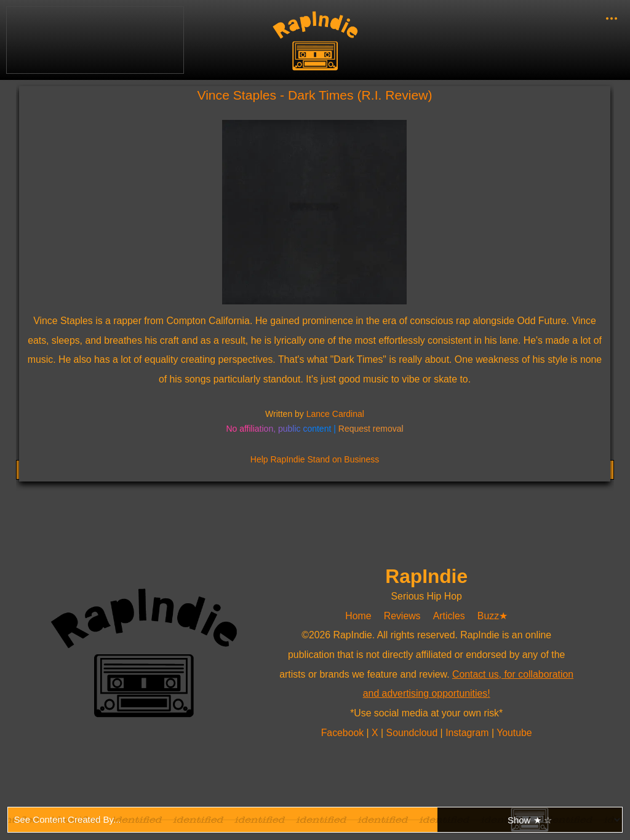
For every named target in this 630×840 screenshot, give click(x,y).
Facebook (344, 733)
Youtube (514, 733)
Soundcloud (413, 733)
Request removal (371, 429)
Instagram (469, 733)
